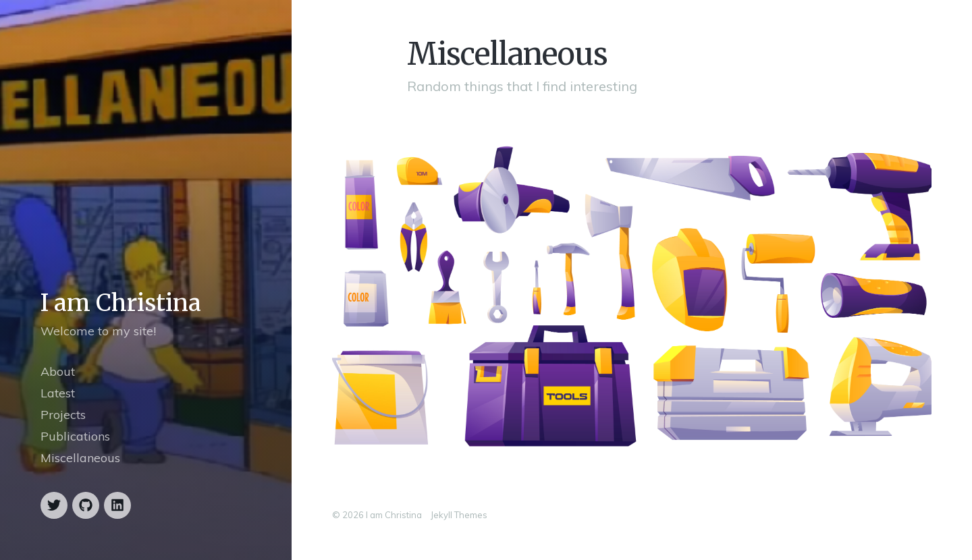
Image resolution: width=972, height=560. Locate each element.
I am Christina (121, 303)
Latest (58, 393)
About (58, 371)
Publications (75, 436)
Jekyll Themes (459, 515)
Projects (63, 415)
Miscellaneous (80, 458)
